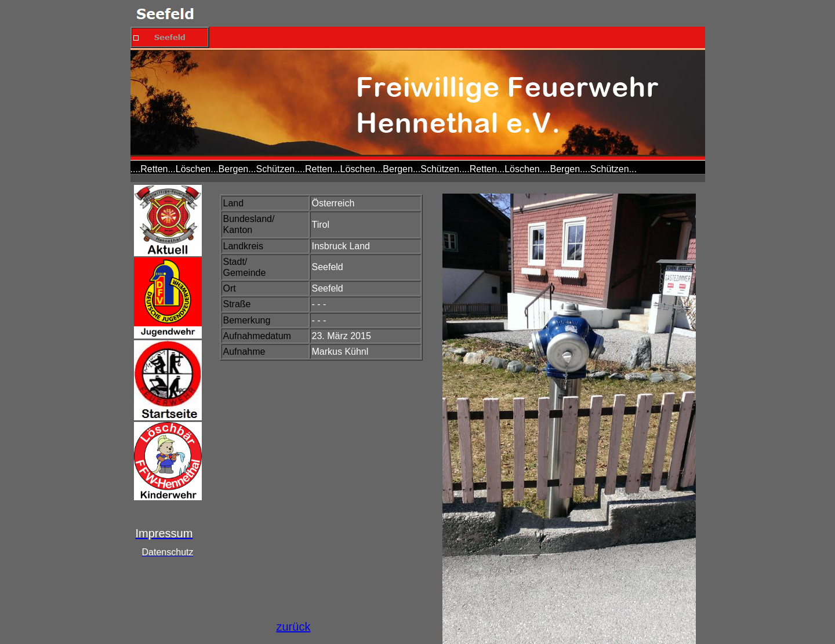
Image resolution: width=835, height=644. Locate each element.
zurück (294, 627)
